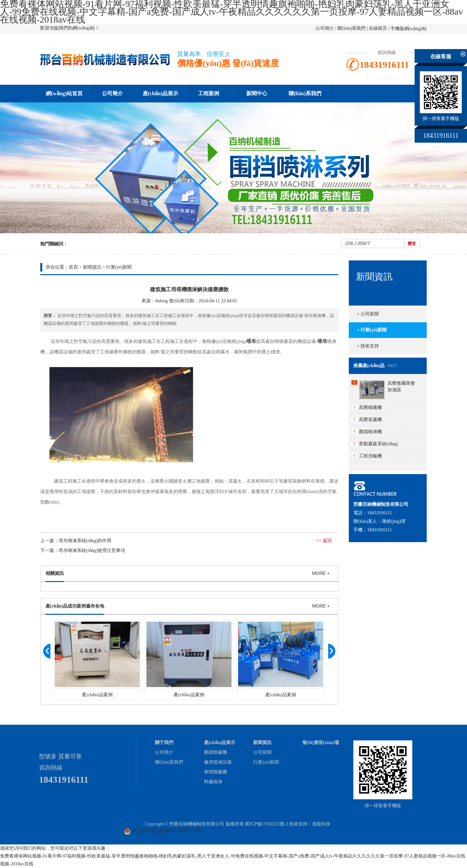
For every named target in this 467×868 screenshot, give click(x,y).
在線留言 (378, 28)
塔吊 (251, 341)
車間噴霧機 (215, 772)
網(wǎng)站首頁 (64, 93)
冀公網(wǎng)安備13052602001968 (167, 831)
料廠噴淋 (213, 782)
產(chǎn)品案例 (97, 695)
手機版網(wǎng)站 (409, 29)
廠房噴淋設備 (218, 762)
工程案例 (209, 93)
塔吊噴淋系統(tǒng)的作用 (85, 541)
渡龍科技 (321, 824)
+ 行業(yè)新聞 (372, 330)
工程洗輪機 (370, 456)
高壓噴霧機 (370, 407)
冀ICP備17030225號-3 (266, 824)
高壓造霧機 (370, 420)
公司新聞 (262, 752)
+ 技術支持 (368, 346)
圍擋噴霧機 (215, 752)
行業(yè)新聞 (119, 267)
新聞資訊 (92, 267)
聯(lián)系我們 (351, 28)
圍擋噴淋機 (370, 432)
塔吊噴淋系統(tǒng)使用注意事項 (92, 550)
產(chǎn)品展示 (161, 93)
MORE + (321, 573)
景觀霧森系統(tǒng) (378, 444)
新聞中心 (257, 93)
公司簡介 (325, 28)
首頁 (73, 267)
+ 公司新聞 (368, 314)
